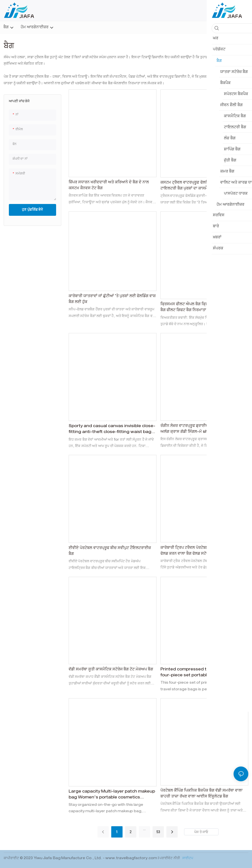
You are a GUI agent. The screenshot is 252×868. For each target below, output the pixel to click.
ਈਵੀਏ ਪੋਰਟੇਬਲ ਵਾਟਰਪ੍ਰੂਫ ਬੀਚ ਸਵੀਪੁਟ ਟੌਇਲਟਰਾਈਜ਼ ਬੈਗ (110, 551)
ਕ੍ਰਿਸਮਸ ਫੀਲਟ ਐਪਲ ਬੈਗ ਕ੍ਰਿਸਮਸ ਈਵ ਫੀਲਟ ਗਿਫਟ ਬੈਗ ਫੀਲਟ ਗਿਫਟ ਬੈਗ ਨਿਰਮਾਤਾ (202, 307)
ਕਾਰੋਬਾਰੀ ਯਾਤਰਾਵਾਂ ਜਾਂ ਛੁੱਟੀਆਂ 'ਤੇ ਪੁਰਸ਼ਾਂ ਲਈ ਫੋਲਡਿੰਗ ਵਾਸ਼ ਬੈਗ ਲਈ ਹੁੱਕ (112, 299)
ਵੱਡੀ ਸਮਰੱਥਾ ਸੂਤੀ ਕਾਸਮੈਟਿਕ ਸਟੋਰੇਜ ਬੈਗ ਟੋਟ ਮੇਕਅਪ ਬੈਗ (111, 670)
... (144, 829)
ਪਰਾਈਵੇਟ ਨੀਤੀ (170, 858)
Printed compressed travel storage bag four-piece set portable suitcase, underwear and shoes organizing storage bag (202, 673)
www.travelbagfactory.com (132, 858)
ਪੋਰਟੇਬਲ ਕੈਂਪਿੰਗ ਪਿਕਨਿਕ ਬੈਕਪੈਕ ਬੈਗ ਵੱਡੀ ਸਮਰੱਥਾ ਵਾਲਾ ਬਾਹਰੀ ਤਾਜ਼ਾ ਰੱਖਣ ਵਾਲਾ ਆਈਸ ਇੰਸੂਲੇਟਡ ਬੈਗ (202, 794)
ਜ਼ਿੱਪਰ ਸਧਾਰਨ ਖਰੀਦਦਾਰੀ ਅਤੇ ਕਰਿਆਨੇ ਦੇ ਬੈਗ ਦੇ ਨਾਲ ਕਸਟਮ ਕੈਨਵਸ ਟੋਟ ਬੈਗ (109, 186)
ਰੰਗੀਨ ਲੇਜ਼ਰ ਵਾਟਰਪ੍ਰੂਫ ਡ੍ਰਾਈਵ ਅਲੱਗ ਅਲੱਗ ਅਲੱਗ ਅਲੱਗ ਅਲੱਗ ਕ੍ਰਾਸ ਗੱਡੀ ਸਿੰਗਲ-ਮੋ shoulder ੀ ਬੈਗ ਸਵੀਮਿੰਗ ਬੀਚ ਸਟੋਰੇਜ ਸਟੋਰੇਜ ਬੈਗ (204, 430)
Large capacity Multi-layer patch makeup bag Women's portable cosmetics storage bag (112, 795)
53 (158, 832)
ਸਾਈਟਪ (188, 858)
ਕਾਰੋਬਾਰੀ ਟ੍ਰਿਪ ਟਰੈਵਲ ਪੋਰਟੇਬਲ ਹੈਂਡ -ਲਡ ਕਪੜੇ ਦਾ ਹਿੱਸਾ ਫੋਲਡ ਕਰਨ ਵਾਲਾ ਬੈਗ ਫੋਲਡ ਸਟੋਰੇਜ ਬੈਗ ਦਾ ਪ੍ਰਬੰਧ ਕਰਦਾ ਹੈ (204, 551)
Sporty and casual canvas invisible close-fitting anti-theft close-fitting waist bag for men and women (112, 430)
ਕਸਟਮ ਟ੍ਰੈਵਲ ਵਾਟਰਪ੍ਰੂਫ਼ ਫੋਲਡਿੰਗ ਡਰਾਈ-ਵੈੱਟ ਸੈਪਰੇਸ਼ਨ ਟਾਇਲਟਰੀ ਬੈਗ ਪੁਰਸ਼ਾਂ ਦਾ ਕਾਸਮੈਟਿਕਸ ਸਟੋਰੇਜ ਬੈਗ (202, 186)
